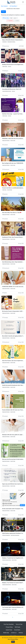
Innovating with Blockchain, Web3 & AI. (12, 89)
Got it (13, 642)
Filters (3, 12)
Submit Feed (9, 630)
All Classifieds (13, 6)
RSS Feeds (18, 627)
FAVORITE (10, 21)
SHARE (17, 21)
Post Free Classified (9, 624)
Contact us (14, 633)
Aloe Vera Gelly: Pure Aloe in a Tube (12, 213)
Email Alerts (17, 630)
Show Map (6, 18)
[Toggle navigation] (23, 2)
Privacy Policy (9, 627)
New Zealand (4, 6)
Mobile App (6, 633)
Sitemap (21, 633)
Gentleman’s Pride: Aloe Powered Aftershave (14, 237)
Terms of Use (19, 624)
